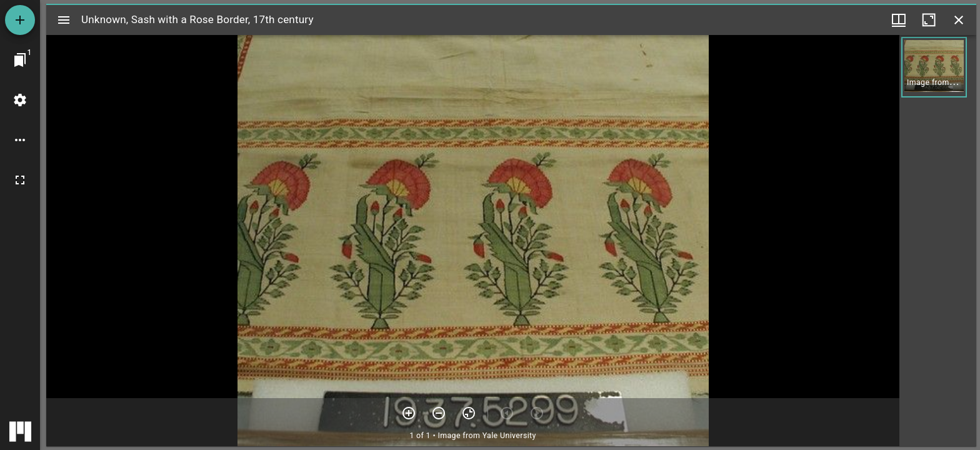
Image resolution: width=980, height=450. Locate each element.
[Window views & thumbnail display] (899, 20)
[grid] (938, 241)
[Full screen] (20, 180)
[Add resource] (20, 20)
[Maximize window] (929, 20)
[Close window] (959, 20)
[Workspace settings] (20, 100)
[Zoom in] (409, 413)
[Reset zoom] (469, 413)
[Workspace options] (20, 140)
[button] (934, 67)
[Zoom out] (439, 413)
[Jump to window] (20, 60)
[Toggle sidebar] (64, 20)
